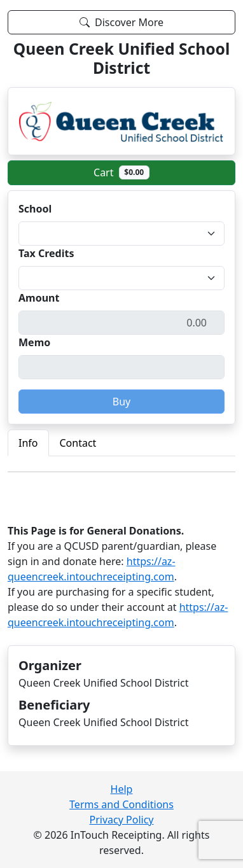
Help (122, 789)
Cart (121, 172)
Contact (78, 443)
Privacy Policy (122, 820)
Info (28, 443)
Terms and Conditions (121, 804)
